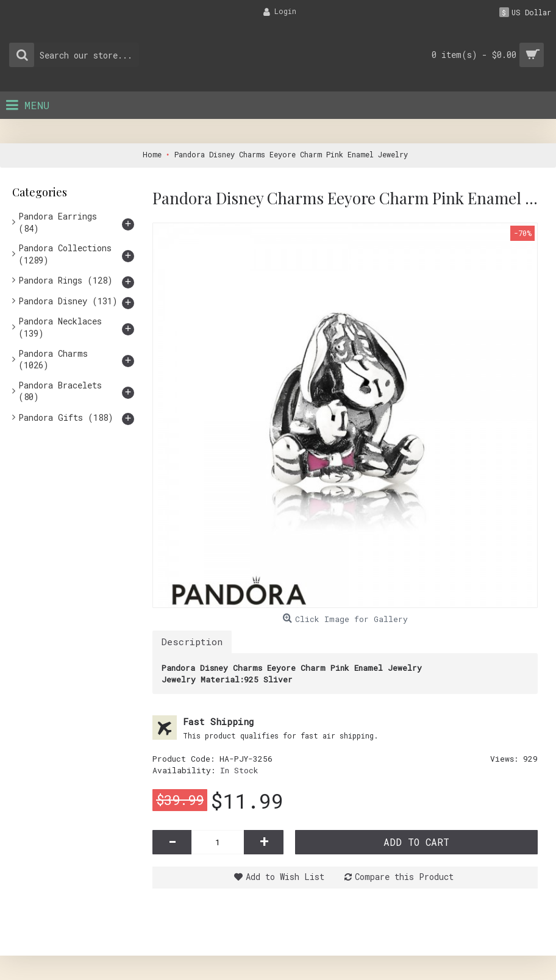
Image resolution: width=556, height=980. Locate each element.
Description (192, 642)
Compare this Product (404, 877)
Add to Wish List (285, 877)
